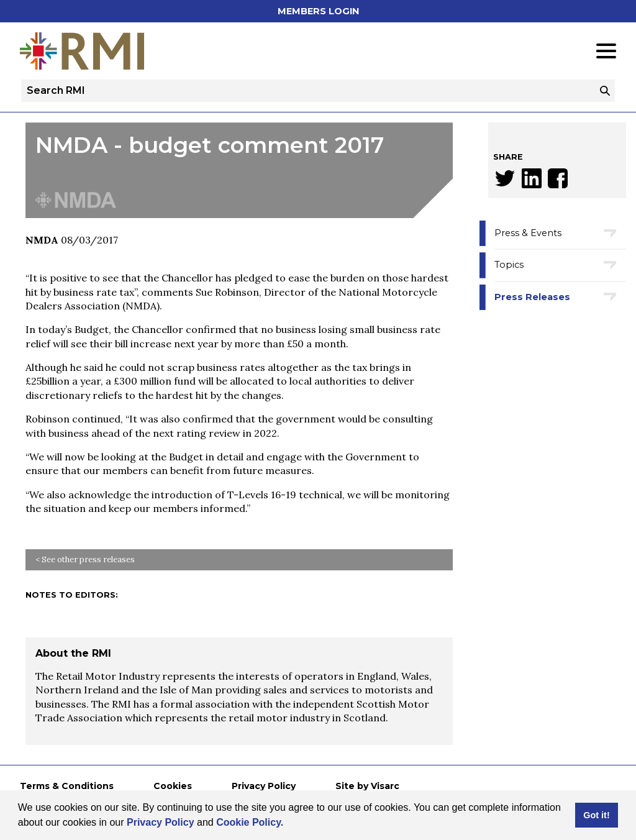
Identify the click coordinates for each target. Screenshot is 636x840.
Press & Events (528, 233)
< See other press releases (85, 559)
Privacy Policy (161, 822)
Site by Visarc (367, 786)
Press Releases (532, 297)
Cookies (173, 786)
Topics (509, 265)
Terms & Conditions (67, 786)
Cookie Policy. (250, 822)
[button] (288, 824)
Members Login (318, 11)
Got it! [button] (596, 815)
